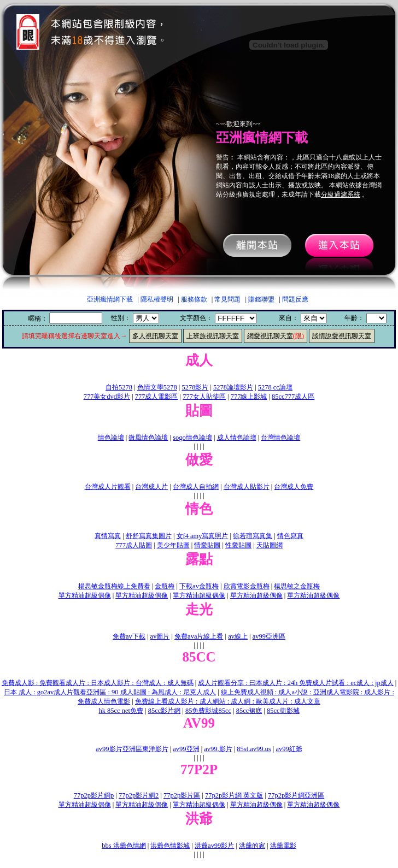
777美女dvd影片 (107, 397)
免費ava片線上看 (199, 636)
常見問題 (227, 299)
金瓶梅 (165, 586)
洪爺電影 (283, 846)
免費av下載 (129, 636)
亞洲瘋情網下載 (110, 299)
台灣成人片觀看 (108, 487)
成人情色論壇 (237, 438)
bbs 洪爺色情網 (124, 846)
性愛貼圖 (238, 545)
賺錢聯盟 (261, 299)
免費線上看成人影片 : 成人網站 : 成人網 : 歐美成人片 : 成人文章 (228, 701)
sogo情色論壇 (192, 438)
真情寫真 (108, 536)
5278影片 (195, 387)
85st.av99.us (254, 749)
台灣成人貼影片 (247, 487)
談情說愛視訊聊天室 (342, 336)
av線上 (238, 636)
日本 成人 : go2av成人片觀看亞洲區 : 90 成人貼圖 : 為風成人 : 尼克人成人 (110, 692)
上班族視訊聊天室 (213, 336)
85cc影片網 (165, 711)
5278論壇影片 (233, 387)
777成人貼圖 (134, 545)
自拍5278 (119, 387)
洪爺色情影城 (170, 846)
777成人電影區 (157, 397)
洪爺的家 (252, 846)
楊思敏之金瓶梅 (297, 586)
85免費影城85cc (208, 711)
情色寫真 (290, 536)
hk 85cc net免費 (121, 711)
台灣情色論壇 (280, 438)
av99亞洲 (186, 749)
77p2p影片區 (182, 795)
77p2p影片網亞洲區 (296, 795)
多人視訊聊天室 (155, 336)
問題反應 (295, 299)
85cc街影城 (283, 711)
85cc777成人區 (293, 397)
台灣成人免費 (294, 487)
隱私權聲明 (157, 299)
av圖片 (160, 636)
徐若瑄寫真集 (253, 536)
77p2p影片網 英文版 (234, 795)
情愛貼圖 (207, 545)
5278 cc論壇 (275, 387)
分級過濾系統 (341, 194)
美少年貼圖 (173, 545)
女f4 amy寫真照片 (203, 536)
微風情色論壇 (148, 438)
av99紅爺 (289, 749)
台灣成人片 (151, 487)
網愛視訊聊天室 (276, 336)
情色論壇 (111, 438)
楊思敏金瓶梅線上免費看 (114, 586)
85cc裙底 (249, 711)
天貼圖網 (270, 545)
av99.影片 (218, 749)
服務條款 (194, 299)
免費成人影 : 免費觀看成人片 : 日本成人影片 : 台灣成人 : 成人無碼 (98, 683)
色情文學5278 (157, 387)
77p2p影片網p (94, 795)
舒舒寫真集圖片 (149, 536)
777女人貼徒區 (204, 397)
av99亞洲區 (269, 636)
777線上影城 (249, 397)
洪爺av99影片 (214, 846)
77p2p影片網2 (139, 795)
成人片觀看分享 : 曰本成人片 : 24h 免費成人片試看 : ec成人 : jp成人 (295, 683)
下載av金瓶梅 (199, 586)
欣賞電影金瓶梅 (247, 586)
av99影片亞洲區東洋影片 (132, 749)
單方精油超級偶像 (85, 595)
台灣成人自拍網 (196, 487)
